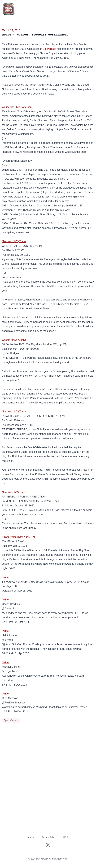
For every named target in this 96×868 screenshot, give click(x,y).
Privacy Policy (49, 837)
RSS (66, 837)
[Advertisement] (48, 748)
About (31, 837)
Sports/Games (11, 720)
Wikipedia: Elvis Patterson (17, 107)
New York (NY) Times (14, 241)
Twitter (6, 577)
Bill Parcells (50, 49)
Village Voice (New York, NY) (18, 537)
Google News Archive (14, 340)
